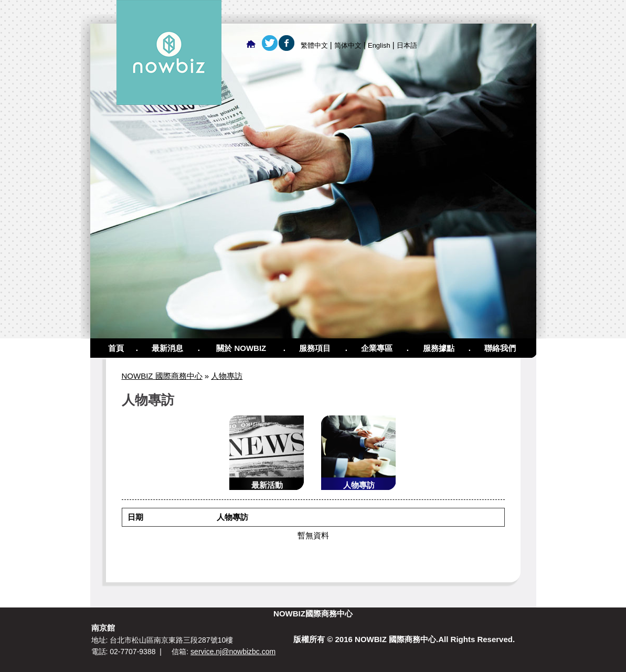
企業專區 (377, 348)
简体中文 (348, 45)
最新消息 (167, 348)
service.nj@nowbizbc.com (233, 652)
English (379, 45)
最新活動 (267, 485)
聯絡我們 (500, 348)
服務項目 (315, 348)
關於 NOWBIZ (241, 348)
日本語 (407, 45)
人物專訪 (227, 376)
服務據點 (439, 348)
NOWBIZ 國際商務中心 (162, 376)
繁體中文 (314, 45)
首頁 (116, 348)
